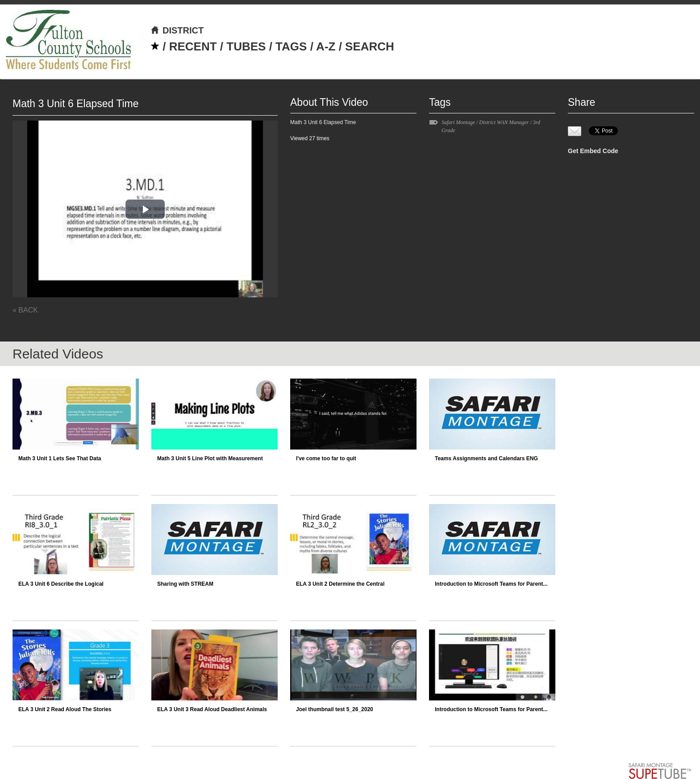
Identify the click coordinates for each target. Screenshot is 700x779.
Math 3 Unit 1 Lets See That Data (60, 458)
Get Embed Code (593, 151)
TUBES (246, 46)
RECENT (193, 46)
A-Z (326, 46)
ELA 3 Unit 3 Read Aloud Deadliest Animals (212, 709)
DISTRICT (177, 30)
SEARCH (370, 46)
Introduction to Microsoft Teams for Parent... (491, 584)
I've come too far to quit (326, 458)
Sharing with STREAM (185, 584)
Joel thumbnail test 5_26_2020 (335, 709)
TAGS (291, 46)
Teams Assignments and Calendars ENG (486, 458)
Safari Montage (458, 122)
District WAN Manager (504, 122)
